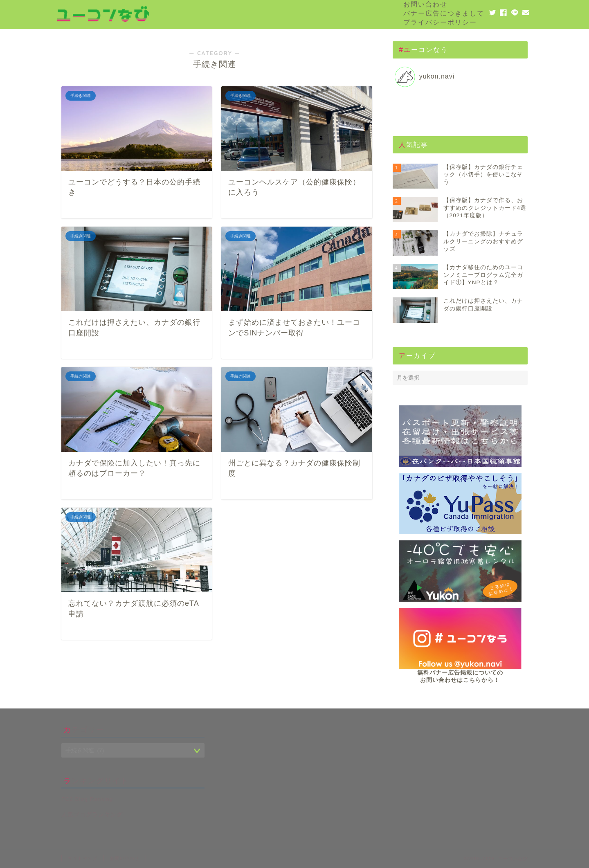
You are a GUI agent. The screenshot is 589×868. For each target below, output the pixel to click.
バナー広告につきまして (444, 13)
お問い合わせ (425, 4)
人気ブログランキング (92, 815)
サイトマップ (83, 858)
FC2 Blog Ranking (87, 799)
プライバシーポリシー (440, 22)
